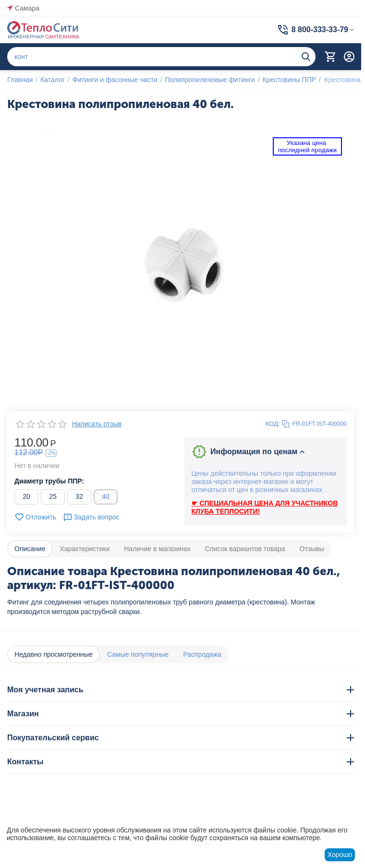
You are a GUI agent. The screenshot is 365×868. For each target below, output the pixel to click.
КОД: (273, 424)
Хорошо (340, 855)
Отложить (35, 517)
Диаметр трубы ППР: (49, 481)
